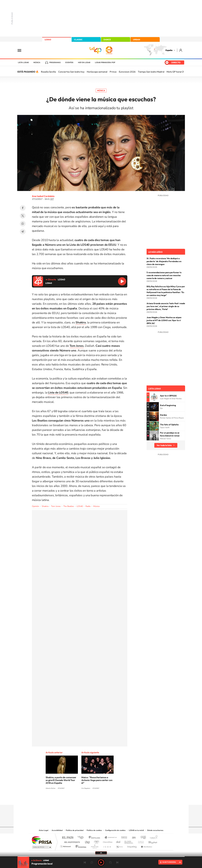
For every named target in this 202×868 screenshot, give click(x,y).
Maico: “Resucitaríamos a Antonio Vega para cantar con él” (97, 780)
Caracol (153, 838)
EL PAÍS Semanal (129, 841)
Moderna (80, 846)
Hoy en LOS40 (84, 62)
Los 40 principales (82, 838)
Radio (88, 506)
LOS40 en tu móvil (136, 830)
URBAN (137, 40)
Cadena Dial (118, 841)
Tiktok (89, 799)
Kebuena (150, 841)
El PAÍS (68, 838)
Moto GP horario (175, 72)
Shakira (45, 506)
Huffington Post (71, 841)
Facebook (23, 208)
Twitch (113, 799)
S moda (119, 846)
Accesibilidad (57, 830)
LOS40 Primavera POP (105, 62)
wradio (96, 841)
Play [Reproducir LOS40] (101, 862)
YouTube (95, 799)
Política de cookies (94, 830)
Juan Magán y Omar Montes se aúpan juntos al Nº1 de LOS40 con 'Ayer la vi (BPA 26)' (164, 320)
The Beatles (69, 506)
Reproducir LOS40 (122, 281)
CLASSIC (78, 40)
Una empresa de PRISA (42, 840)
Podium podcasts (95, 846)
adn (142, 838)
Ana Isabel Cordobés (43, 196)
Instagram (84, 799)
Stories (119, 799)
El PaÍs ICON (107, 846)
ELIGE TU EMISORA (169, 862)
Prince (113, 72)
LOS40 (48, 40)
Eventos (69, 62)
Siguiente (117, 862)
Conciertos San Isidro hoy (71, 72)
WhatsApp (23, 224)
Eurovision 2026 (127, 72)
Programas (55, 62)
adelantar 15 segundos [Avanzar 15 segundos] (110, 862)
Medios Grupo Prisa (42, 847)
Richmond (66, 846)
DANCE (107, 40)
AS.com (133, 838)
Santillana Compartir (111, 838)
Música (37, 62)
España (169, 50)
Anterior (85, 862)
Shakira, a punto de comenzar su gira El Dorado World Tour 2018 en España (61, 780)
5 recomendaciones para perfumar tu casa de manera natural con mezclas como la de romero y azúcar (164, 275)
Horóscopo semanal (97, 72)
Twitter (23, 216)
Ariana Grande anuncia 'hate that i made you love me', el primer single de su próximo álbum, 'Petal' (166, 306)
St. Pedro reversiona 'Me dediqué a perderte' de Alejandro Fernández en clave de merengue (164, 261)
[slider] (101, 857)
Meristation (146, 846)
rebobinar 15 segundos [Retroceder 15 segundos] (92, 862)
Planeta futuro (140, 841)
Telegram (23, 232)
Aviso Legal (44, 830)
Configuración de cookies (115, 830)
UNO (88, 841)
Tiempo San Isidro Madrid (151, 72)
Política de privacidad (75, 830)
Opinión (36, 506)
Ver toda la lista (164, 445)
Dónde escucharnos (155, 830)
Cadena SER (123, 838)
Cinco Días (107, 841)
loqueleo (132, 846)
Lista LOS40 (23, 62)
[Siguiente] (183, 72)
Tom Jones (56, 506)
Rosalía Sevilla (48, 72)
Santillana (95, 838)
